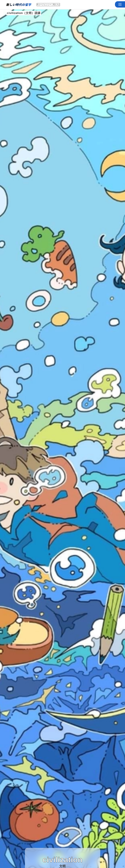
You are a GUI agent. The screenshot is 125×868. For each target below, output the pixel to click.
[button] (120, 4)
